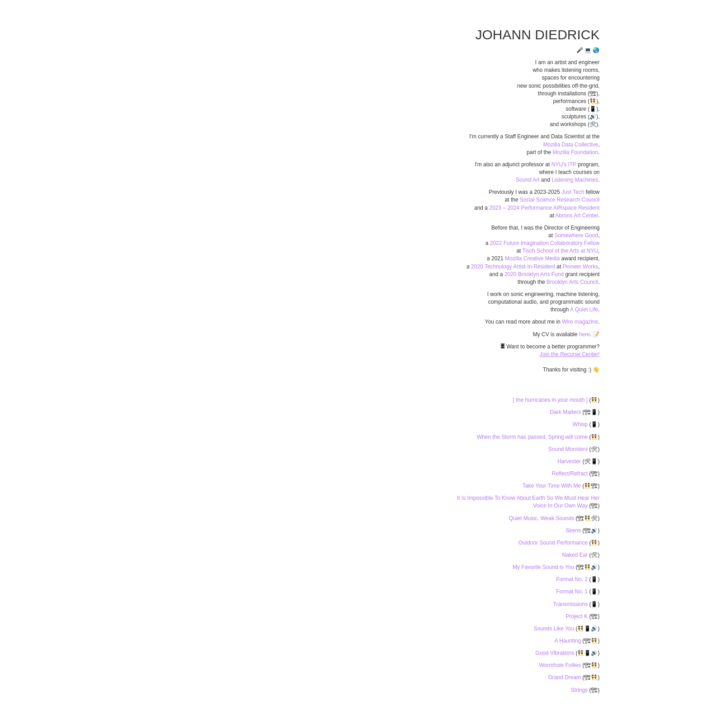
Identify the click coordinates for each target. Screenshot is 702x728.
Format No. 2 (572, 579)
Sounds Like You (555, 629)
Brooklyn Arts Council (572, 282)
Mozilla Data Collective (571, 145)
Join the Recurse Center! (570, 354)
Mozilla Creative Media (532, 258)
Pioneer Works (580, 267)
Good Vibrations (555, 653)
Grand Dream (565, 677)
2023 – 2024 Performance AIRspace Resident (544, 208)
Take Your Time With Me (553, 486)
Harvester (570, 461)
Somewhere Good (576, 235)
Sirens (574, 531)
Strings (580, 690)
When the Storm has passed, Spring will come (533, 437)
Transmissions (571, 604)
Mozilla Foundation (575, 152)
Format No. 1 (572, 592)
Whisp (581, 424)
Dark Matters (566, 412)
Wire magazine (580, 322)
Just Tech (573, 192)
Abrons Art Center (577, 216)
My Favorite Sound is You (544, 567)
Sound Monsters (569, 449)
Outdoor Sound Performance (554, 543)
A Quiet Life (584, 310)
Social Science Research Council (560, 200)
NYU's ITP (564, 164)
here (584, 334)
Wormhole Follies (561, 665)
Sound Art (528, 180)
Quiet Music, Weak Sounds (542, 518)
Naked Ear (575, 555)
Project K (577, 616)
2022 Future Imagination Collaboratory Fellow (545, 243)
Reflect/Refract (571, 474)
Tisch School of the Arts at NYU (561, 251)
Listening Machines (575, 180)
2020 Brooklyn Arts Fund (534, 274)
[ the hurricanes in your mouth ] (551, 400)
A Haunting (568, 641)
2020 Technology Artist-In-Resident (513, 267)
